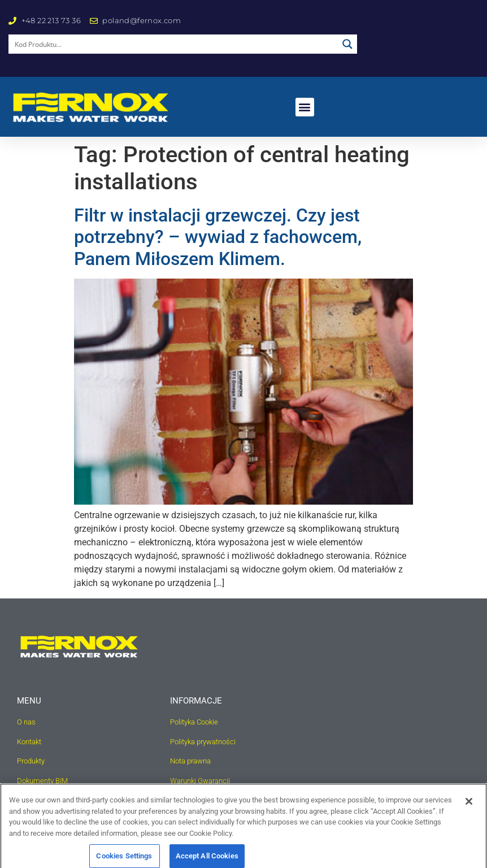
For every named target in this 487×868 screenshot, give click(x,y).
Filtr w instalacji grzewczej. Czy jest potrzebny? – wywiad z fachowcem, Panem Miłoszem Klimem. (218, 237)
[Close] (469, 809)
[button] (305, 107)
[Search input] (174, 44)
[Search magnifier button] (347, 44)
